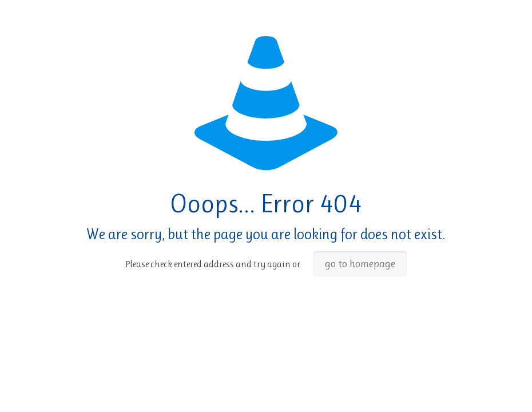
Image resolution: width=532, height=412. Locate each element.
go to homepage (360, 264)
